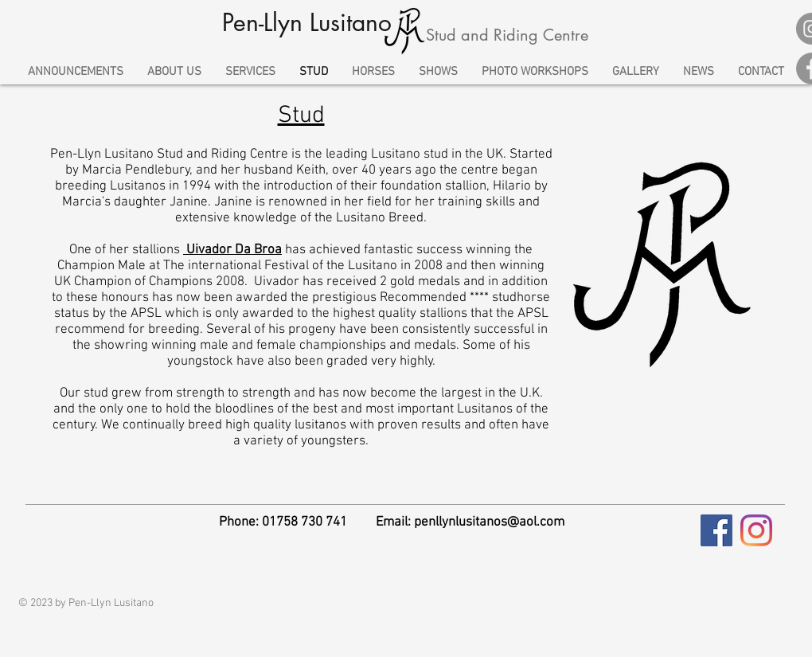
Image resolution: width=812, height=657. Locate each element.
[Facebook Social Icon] (716, 530)
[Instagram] (756, 530)
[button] (250, 72)
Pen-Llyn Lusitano (307, 22)
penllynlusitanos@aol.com (489, 522)
